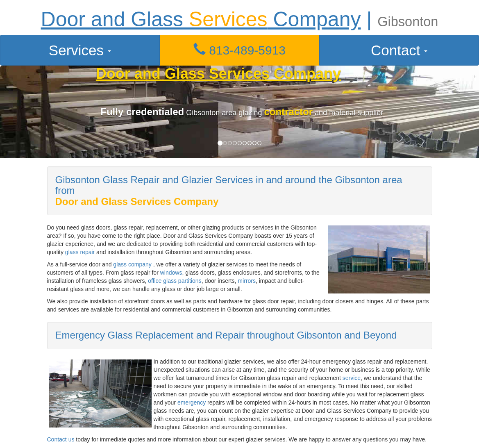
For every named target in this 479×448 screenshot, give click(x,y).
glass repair (80, 252)
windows (171, 273)
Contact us (61, 439)
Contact (399, 50)
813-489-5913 (240, 50)
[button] (240, 50)
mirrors (247, 281)
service (352, 378)
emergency (192, 403)
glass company (132, 264)
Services (80, 50)
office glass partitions (175, 281)
